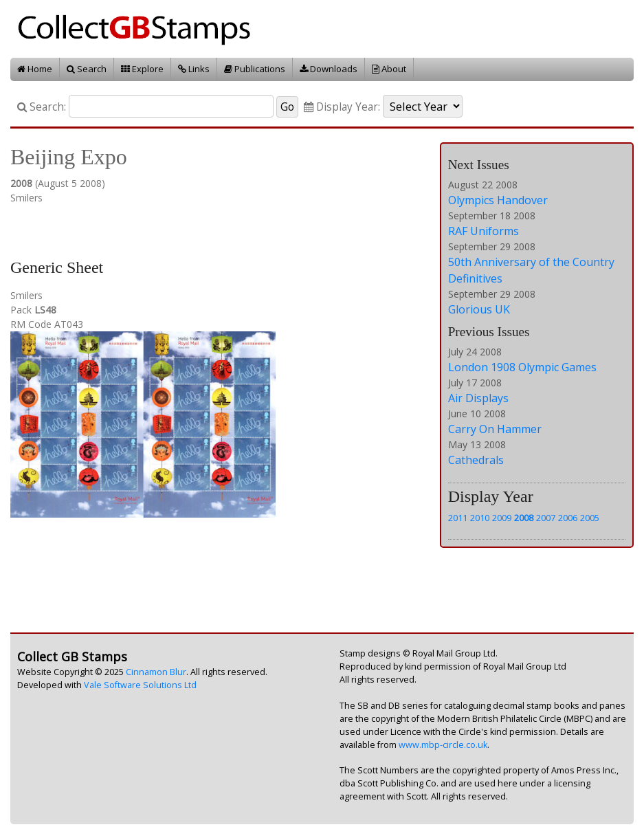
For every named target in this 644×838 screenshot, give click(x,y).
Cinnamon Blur (156, 672)
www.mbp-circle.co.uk (443, 745)
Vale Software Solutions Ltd (140, 685)
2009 (502, 518)
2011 (458, 518)
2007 (546, 518)
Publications (255, 69)
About (389, 69)
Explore (142, 69)
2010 (480, 518)
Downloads (329, 69)
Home (35, 69)
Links (194, 69)
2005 (590, 518)
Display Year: (342, 107)
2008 (524, 518)
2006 (568, 518)
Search (87, 69)
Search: (42, 107)
